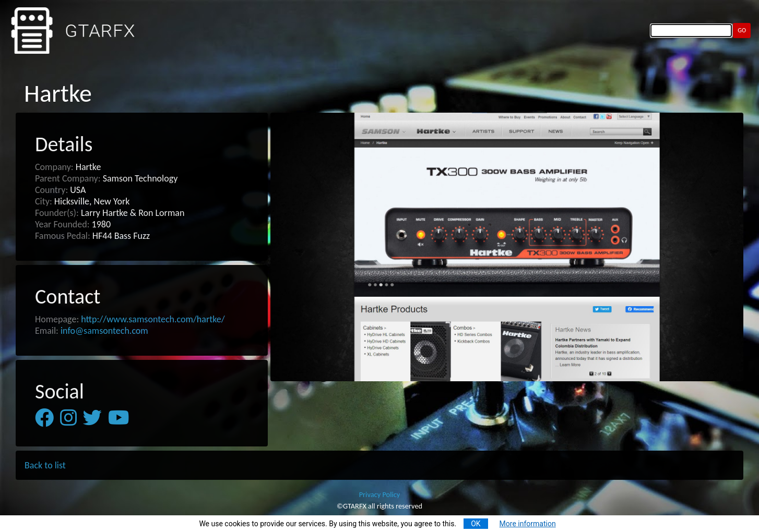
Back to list (45, 465)
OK (476, 524)
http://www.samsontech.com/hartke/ (153, 319)
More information (528, 524)
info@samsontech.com (104, 331)
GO (742, 30)
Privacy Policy (380, 494)
